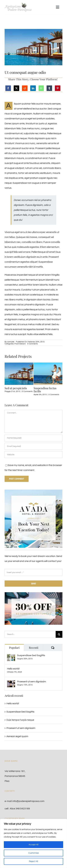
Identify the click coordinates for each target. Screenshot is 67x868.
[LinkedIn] (33, 88)
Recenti (34, 648)
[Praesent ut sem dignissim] (11, 683)
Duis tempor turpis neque (20, 720)
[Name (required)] (33, 438)
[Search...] (30, 634)
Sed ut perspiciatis (16, 388)
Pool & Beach (20, 344)
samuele (11, 342)
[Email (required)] (33, 446)
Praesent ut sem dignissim (32, 682)
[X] (16, 88)
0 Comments (33, 344)
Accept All (33, 845)
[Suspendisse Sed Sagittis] (11, 657)
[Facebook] (8, 88)
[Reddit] (25, 88)
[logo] (18, 4)
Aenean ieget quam (17, 736)
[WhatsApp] (41, 88)
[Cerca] (59, 634)
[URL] (33, 455)
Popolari (14, 648)
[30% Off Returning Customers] (33, 593)
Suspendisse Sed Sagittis (31, 655)
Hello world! (13, 669)
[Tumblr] (49, 88)
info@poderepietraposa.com (28, 801)
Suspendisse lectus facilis (45, 390)
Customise (33, 853)
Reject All (34, 861)
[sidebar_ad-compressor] (33, 491)
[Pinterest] (58, 88)
